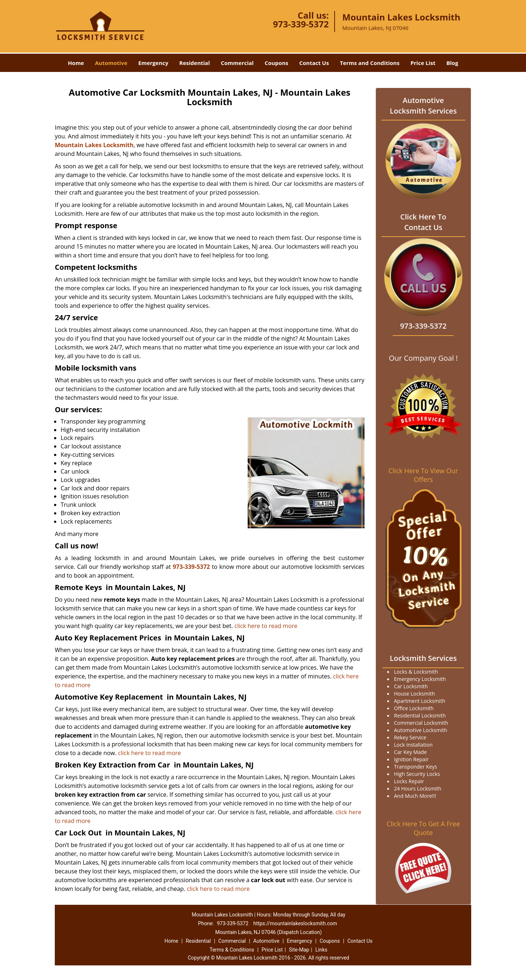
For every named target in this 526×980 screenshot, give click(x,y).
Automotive (111, 63)
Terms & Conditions (232, 950)
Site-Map (299, 950)
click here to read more (266, 626)
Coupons (276, 63)
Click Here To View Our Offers (423, 475)
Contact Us (314, 63)
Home (76, 63)
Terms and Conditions (369, 63)
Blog (452, 63)
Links (321, 950)
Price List (423, 63)
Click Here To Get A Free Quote (423, 828)
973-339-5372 (301, 24)
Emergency (153, 63)
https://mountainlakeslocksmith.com (295, 923)
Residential (195, 63)
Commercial (237, 63)
